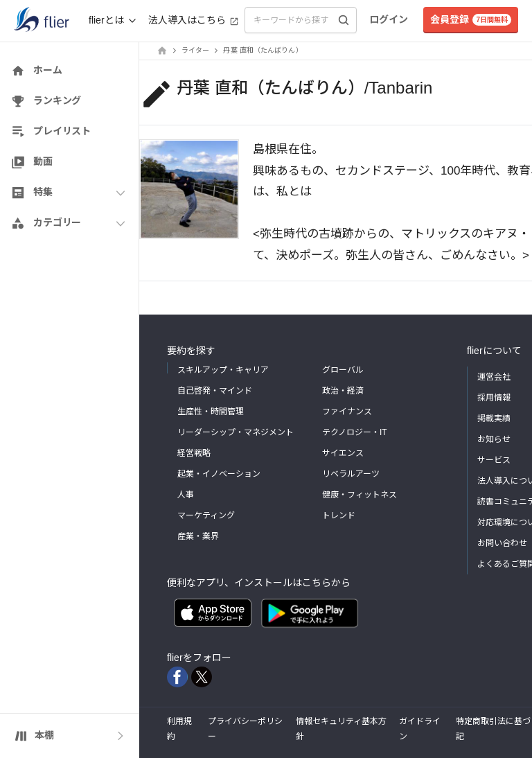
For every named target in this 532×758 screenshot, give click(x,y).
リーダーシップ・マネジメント (236, 432)
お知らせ (494, 439)
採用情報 (494, 398)
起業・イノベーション (219, 474)
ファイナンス (347, 412)
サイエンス (343, 453)
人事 (186, 495)
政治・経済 (343, 391)
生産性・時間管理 (211, 412)
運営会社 (494, 377)
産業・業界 (198, 536)
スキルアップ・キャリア (223, 370)
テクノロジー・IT (355, 432)
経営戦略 (194, 453)
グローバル (343, 370)
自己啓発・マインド (215, 391)
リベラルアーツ (351, 474)
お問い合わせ (502, 543)
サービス (494, 460)
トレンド (339, 515)
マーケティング (206, 515)
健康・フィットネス (360, 495)
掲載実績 (494, 418)
